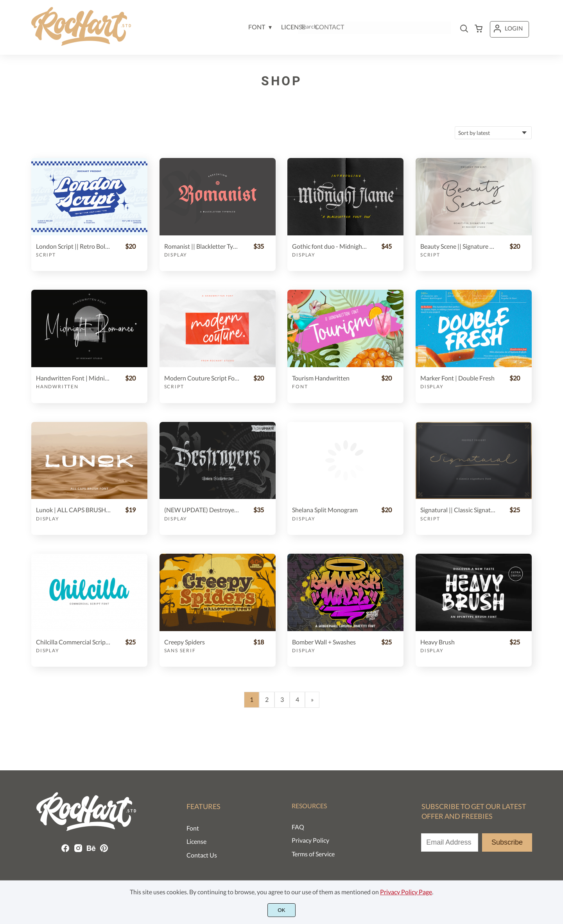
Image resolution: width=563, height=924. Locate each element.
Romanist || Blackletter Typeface (202, 246)
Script (46, 255)
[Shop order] (493, 133)
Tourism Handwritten (321, 378)
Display (176, 255)
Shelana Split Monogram (325, 510)
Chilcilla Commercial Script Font (74, 642)
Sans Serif (180, 650)
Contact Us (202, 855)
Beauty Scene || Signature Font (458, 246)
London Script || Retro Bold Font (74, 246)
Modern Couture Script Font (202, 378)
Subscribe (507, 842)
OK (281, 910)
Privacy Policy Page (406, 892)
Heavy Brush (437, 642)
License (196, 841)
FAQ (298, 827)
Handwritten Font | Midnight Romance (74, 378)
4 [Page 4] (297, 699)
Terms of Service (313, 854)
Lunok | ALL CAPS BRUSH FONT (74, 510)
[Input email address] (450, 842)
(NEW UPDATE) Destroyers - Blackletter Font (202, 510)
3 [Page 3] (282, 699)
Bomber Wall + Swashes (324, 642)
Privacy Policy (310, 840)
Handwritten (57, 387)
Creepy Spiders (185, 642)
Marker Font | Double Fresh (457, 378)
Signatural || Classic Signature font (458, 510)
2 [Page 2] (267, 699)
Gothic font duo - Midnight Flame (330, 246)
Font (300, 387)
